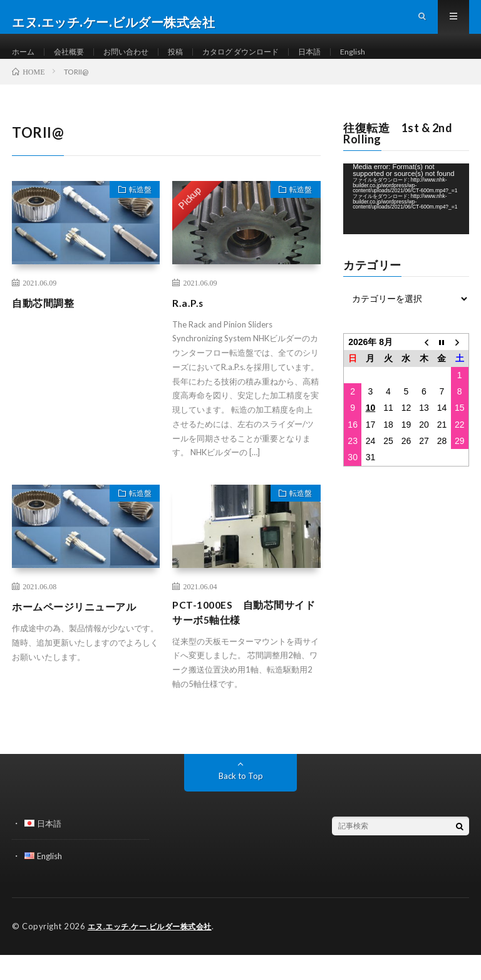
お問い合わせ (138, 62)
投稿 (193, 62)
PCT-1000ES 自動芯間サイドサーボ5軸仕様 (246, 637)
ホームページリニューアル (81, 629)
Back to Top (241, 802)
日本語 (343, 62)
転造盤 (135, 214)
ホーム (25, 62)
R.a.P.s (189, 325)
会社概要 (75, 62)
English (390, 62)
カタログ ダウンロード (266, 62)
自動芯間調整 (47, 325)
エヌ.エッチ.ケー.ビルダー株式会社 (154, 952)
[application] (406, 221)
